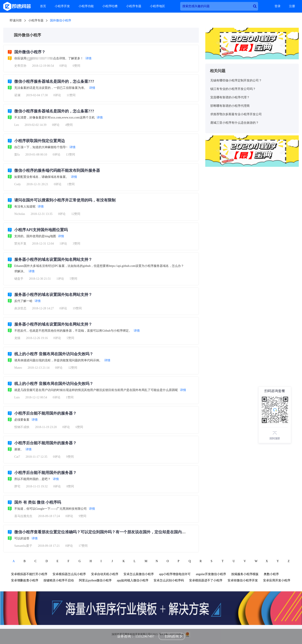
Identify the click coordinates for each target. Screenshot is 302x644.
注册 (292, 6)
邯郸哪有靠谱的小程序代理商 (230, 106)
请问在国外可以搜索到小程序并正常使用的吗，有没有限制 (65, 200)
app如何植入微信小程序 (133, 580)
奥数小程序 (271, 574)
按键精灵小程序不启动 (59, 580)
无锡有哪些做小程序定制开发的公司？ (236, 80)
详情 (88, 58)
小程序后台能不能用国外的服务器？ (45, 413)
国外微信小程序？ (30, 52)
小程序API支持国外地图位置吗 (41, 230)
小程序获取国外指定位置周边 (40, 141)
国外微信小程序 (61, 20)
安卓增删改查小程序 (25, 580)
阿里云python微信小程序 (95, 580)
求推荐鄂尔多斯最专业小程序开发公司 (236, 114)
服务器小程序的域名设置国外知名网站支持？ (53, 260)
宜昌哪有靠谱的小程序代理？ (230, 97)
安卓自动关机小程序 (105, 574)
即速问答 (16, 20)
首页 (43, 6)
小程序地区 (157, 6)
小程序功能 (86, 6)
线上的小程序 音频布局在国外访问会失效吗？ (54, 354)
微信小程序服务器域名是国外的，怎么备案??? (54, 81)
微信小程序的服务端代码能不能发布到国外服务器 (57, 170)
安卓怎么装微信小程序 (139, 574)
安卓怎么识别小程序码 (169, 580)
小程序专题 (134, 6)
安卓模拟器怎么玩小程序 (69, 574)
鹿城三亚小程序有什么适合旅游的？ (235, 123)
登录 (278, 6)
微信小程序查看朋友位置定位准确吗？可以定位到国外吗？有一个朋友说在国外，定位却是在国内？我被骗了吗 (110, 532)
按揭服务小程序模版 (245, 574)
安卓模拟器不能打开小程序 (29, 574)
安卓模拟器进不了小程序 (206, 580)
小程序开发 (62, 6)
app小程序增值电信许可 (175, 574)
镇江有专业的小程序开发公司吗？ (233, 89)
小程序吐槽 (110, 6)
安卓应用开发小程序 (277, 580)
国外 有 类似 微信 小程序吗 (38, 502)
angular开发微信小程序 (211, 574)
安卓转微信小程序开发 (243, 580)
